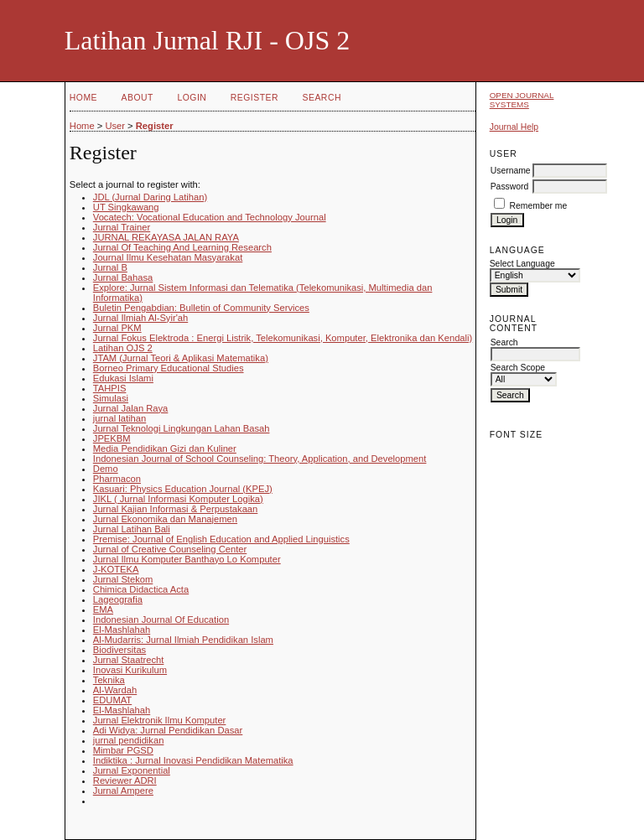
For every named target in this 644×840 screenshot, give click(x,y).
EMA (103, 609)
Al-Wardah (115, 690)
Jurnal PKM (117, 328)
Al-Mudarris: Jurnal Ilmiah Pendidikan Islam (183, 640)
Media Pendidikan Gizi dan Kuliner (165, 449)
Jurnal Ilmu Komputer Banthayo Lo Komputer (187, 559)
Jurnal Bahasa (123, 277)
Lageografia (118, 599)
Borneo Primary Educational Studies (169, 368)
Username (511, 171)
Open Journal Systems (522, 100)
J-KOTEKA (116, 569)
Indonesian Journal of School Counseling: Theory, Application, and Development (260, 459)
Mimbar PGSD (123, 750)
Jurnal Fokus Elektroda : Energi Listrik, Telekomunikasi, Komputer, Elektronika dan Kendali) (283, 338)
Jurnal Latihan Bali (132, 529)
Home (83, 98)
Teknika (109, 680)
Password (510, 187)
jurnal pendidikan (129, 740)
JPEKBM (112, 438)
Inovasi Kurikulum (130, 670)
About (138, 98)
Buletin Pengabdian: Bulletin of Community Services (201, 308)
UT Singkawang (126, 207)
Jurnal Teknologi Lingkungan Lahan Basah (182, 428)
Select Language (522, 264)
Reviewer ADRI (125, 780)
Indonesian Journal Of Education (161, 620)
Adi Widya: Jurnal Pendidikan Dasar (168, 730)
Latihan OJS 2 (123, 348)
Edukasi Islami (123, 378)
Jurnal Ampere (123, 791)
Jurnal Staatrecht (129, 660)
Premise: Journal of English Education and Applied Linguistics (221, 539)
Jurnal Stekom (123, 579)
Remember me (539, 206)
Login (192, 98)
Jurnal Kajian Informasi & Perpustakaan (176, 509)
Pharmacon (117, 479)
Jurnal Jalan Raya (131, 408)
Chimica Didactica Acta (141, 589)
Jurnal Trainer (122, 227)
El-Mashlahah (122, 630)
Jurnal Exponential (132, 770)
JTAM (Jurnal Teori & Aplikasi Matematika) (181, 358)
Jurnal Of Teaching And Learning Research (182, 247)
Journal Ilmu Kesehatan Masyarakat (168, 257)
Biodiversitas (119, 650)
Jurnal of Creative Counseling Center (170, 549)
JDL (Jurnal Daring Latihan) (150, 197)
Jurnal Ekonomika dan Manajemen (165, 519)
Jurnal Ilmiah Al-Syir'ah (140, 318)
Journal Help (514, 127)
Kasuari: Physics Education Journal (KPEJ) (183, 489)
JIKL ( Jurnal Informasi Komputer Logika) (178, 499)
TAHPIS (110, 388)
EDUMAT (112, 700)
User (115, 126)
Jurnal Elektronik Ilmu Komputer (160, 720)
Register (254, 98)
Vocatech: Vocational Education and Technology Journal (210, 217)
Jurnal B (110, 267)
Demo (106, 469)
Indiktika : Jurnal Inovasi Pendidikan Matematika (193, 760)
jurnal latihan (119, 418)
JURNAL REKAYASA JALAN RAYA (166, 237)
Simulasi (111, 398)
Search (322, 98)
